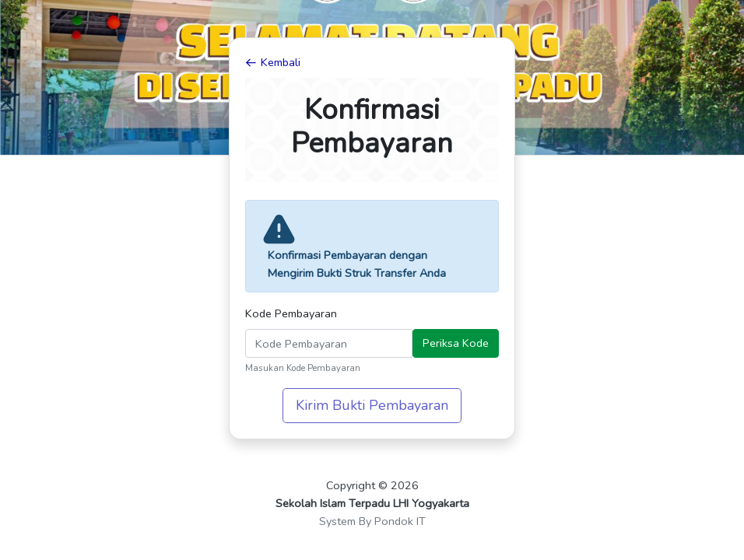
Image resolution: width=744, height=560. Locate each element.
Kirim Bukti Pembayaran (372, 405)
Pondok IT (400, 521)
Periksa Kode (456, 343)
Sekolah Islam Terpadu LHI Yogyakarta (372, 503)
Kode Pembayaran (291, 313)
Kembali (273, 62)
